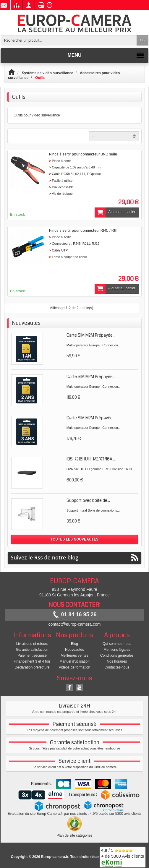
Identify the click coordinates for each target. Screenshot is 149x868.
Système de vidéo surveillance (48, 73)
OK (142, 40)
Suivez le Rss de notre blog (74, 558)
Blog (74, 644)
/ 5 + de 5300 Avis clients (123, 856)
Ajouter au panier (115, 212)
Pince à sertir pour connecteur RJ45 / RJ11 (83, 231)
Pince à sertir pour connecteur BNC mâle (83, 154)
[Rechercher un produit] (69, 40)
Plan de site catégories (74, 835)
